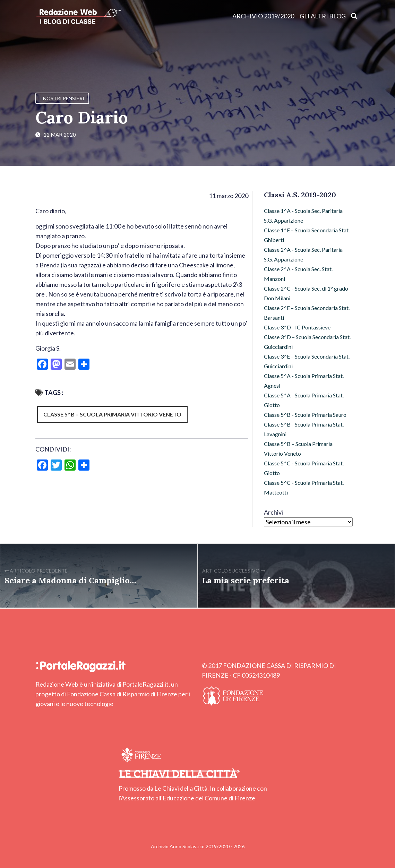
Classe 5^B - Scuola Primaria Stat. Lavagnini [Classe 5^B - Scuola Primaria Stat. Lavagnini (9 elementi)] (304, 429)
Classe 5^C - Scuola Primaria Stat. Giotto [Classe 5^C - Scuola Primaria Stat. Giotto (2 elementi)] (304, 468)
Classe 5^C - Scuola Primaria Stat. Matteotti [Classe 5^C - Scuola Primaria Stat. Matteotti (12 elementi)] (304, 487)
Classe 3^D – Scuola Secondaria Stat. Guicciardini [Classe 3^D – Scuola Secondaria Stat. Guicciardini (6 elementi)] (307, 342)
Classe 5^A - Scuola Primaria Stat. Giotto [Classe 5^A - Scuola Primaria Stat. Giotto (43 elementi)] (304, 400)
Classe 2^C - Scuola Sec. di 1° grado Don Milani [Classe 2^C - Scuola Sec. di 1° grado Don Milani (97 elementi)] (306, 293)
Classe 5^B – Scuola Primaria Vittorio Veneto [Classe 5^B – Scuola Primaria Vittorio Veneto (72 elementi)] (298, 449)
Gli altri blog (323, 16)
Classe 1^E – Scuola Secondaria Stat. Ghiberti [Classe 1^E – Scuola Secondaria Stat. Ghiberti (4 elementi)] (307, 235)
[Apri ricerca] (354, 16)
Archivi (273, 512)
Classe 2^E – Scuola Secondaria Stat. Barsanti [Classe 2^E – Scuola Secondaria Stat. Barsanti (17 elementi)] (307, 313)
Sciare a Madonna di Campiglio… (70, 580)
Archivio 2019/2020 (263, 16)
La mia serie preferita (246, 580)
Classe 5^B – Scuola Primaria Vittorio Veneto (112, 414)
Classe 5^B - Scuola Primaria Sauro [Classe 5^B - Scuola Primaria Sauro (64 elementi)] (305, 415)
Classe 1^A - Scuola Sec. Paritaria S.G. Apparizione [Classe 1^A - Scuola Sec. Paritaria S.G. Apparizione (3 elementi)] (303, 216)
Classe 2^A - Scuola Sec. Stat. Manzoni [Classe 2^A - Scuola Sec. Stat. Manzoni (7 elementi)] (298, 274)
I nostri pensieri (62, 98)
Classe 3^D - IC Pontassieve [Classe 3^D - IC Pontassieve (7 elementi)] (297, 327)
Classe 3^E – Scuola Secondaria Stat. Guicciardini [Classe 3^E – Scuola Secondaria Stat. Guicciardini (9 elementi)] (307, 361)
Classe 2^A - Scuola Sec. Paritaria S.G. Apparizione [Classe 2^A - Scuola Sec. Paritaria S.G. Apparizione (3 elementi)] (303, 254)
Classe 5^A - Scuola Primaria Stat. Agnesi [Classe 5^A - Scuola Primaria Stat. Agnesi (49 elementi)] (304, 381)
